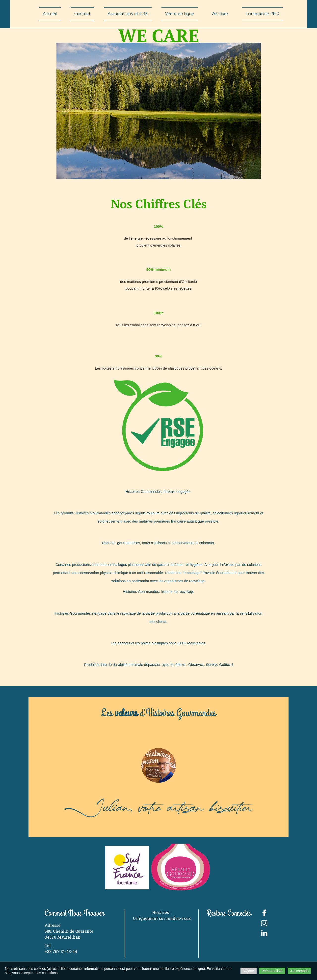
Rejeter (249, 971)
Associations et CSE (128, 14)
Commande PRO (262, 14)
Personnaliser (272, 971)
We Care (220, 14)
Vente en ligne (180, 14)
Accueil (50, 14)
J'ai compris (299, 971)
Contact (82, 14)
